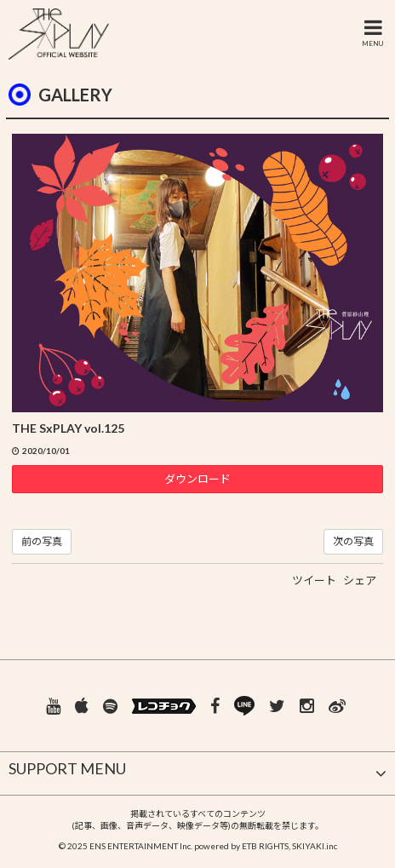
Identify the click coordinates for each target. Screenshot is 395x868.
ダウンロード (197, 479)
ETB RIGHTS (265, 846)
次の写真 (353, 541)
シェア (360, 580)
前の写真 (42, 541)
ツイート (314, 580)
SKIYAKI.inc (315, 846)
